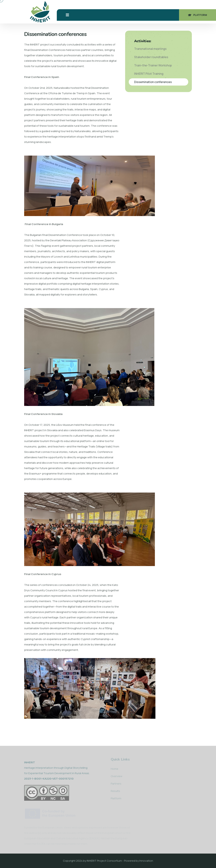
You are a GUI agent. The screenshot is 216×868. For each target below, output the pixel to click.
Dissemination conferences (153, 82)
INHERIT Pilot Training (149, 74)
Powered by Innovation (139, 861)
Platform (198, 15)
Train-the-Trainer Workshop (153, 65)
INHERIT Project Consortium (104, 861)
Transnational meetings (150, 49)
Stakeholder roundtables (151, 57)
